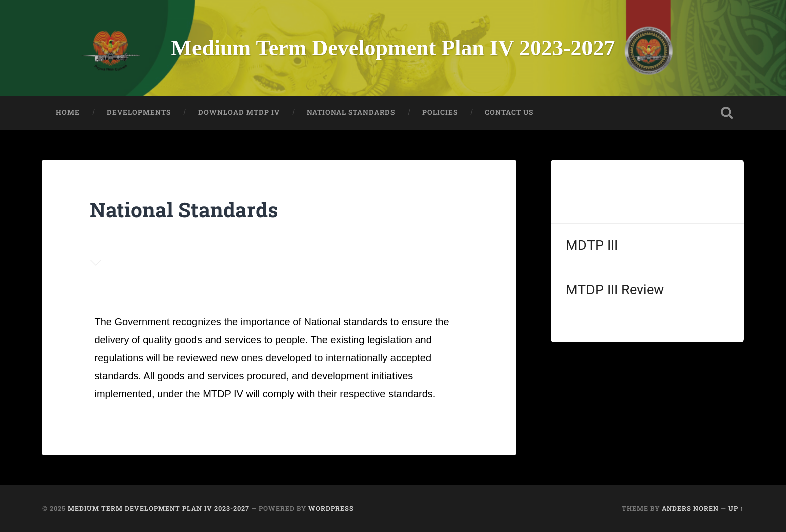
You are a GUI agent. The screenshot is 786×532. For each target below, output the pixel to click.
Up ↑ (736, 508)
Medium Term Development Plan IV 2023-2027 (393, 48)
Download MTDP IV (239, 112)
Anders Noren (690, 508)
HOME (68, 112)
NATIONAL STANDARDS (351, 112)
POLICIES (440, 112)
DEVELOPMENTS (139, 112)
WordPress (331, 508)
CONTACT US (509, 112)
